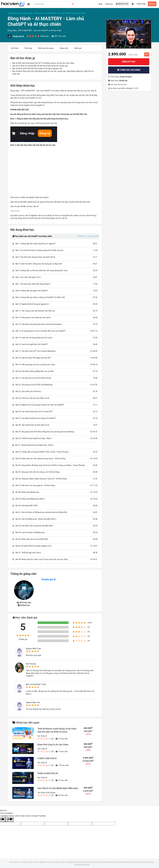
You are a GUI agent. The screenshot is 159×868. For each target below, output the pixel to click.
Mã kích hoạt (122, 4)
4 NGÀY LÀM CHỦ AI (47, 758)
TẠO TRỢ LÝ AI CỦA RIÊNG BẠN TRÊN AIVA (58, 788)
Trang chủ (13, 13)
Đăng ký (152, 4)
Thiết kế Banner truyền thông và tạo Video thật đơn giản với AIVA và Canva (57, 730)
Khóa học (109, 4)
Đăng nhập (141, 4)
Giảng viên (64, 48)
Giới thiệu (15, 48)
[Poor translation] (9, 820)
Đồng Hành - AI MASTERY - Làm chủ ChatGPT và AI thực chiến (60, 13)
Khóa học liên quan (46, 48)
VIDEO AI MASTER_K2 (48, 773)
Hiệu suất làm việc (27, 13)
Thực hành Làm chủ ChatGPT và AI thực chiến (32, 236)
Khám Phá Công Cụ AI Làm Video (53, 745)
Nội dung (28, 48)
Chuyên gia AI (49, 579)
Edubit (87, 865)
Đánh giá (78, 48)
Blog (100, 4)
